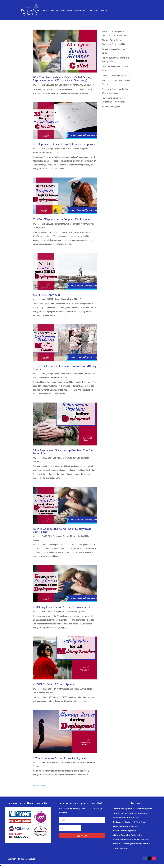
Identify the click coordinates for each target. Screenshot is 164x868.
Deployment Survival (71, 85)
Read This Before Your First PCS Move (126, 826)
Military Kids (75, 224)
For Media (103, 10)
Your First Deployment (46, 295)
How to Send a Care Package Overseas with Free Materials (132, 844)
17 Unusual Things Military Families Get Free (128, 835)
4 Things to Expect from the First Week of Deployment (131, 839)
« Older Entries (39, 785)
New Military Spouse (88, 85)
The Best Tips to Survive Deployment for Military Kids (131, 813)
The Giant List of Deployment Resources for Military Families (65, 368)
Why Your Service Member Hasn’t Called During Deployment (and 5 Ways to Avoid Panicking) (62, 79)
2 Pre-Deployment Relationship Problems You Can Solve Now (63, 452)
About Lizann (54, 10)
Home (45, 10)
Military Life (57, 85)
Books (69, 10)
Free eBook (93, 10)
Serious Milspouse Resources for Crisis (126, 817)
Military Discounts (77, 374)
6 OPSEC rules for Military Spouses (54, 684)
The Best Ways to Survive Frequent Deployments (62, 219)
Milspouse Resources (41, 377)
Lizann (38, 85)
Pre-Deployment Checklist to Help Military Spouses (64, 144)
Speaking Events (80, 10)
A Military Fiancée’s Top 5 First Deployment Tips (63, 607)
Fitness (83, 762)
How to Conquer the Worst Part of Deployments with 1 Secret (62, 530)
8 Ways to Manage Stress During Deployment (60, 758)
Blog (63, 10)
